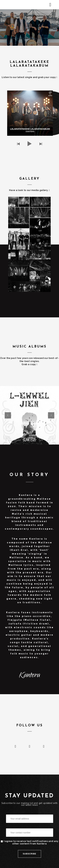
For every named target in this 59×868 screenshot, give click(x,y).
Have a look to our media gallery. (29, 190)
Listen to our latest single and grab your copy (29, 77)
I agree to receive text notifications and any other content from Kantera (30, 842)
